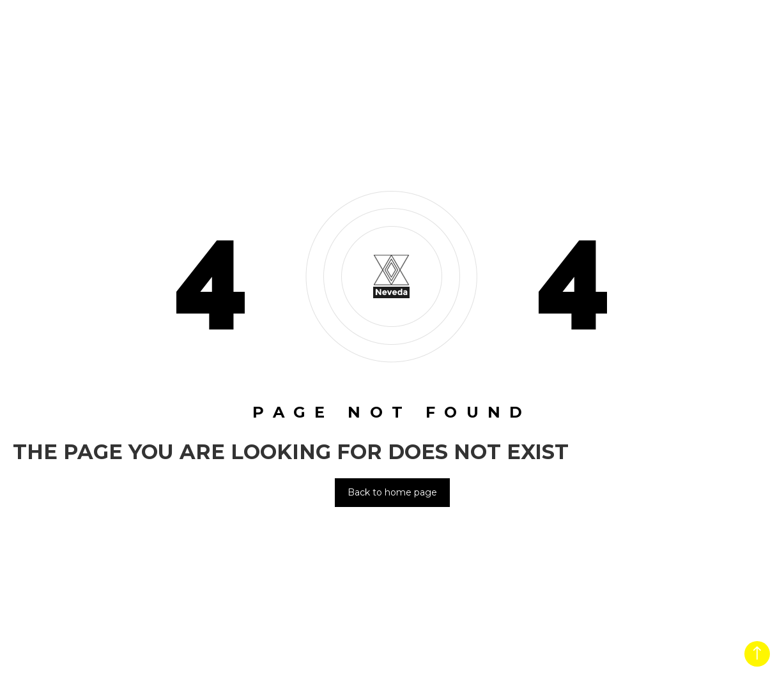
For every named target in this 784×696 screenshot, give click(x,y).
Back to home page (392, 492)
